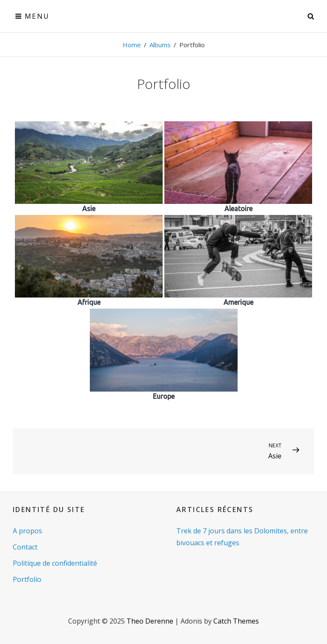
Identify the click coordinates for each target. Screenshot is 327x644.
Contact (25, 547)
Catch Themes (236, 621)
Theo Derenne (150, 621)
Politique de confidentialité (55, 563)
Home (132, 45)
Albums (160, 45)
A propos (27, 531)
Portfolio (27, 579)
